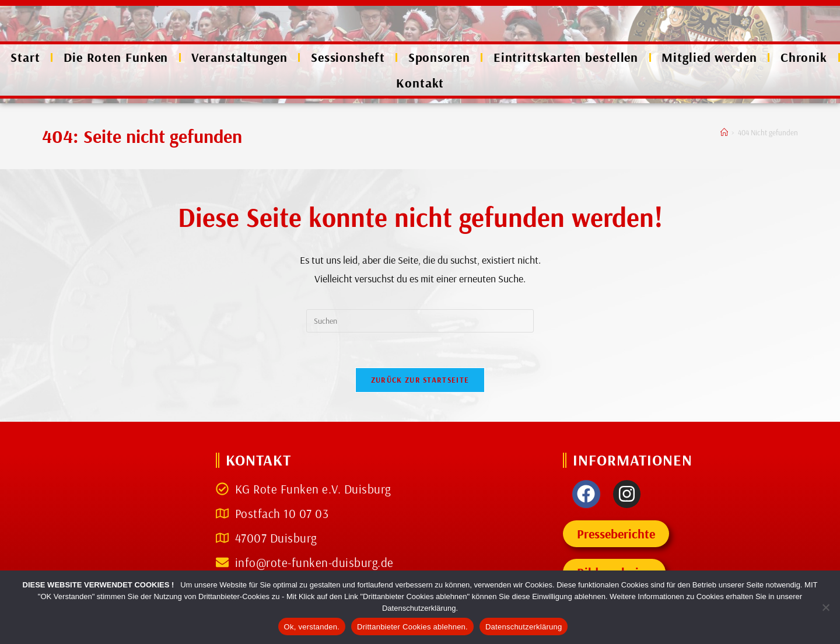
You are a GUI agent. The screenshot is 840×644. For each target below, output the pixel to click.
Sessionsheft (348, 57)
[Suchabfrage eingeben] (420, 321)
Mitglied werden (709, 57)
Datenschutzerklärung (524, 627)
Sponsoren (439, 57)
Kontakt (420, 83)
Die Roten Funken (116, 57)
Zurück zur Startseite (420, 380)
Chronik (804, 57)
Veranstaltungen (239, 57)
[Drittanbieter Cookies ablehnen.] (825, 607)
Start (25, 57)
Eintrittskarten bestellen (566, 57)
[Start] (724, 132)
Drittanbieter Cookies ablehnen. (412, 627)
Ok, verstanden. (312, 627)
